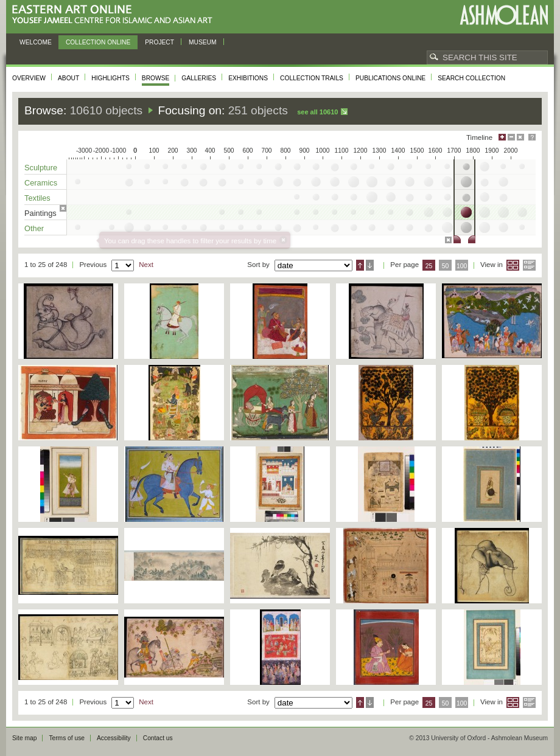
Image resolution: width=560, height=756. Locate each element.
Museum (203, 42)
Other (34, 228)
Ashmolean (504, 15)
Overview (29, 78)
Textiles (37, 198)
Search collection (471, 78)
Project (159, 42)
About (68, 78)
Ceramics (41, 183)
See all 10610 (317, 112)
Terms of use (67, 738)
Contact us (158, 738)
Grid (513, 265)
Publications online (390, 78)
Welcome (36, 42)
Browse (156, 78)
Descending (370, 265)
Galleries (199, 78)
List (529, 265)
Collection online (98, 42)
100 (462, 266)
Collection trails (312, 78)
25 (429, 266)
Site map (24, 738)
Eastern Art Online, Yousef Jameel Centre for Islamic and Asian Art (115, 15)
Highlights (110, 78)
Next (146, 265)
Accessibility (114, 738)
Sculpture (41, 168)
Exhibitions (248, 78)
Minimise (511, 137)
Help (532, 137)
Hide (520, 137)
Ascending (360, 265)
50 (446, 266)
